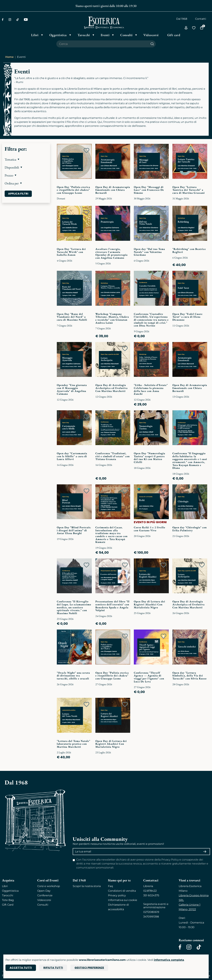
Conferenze (45, 895)
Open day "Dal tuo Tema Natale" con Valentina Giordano (149, 252)
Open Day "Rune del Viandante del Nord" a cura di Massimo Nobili (72, 317)
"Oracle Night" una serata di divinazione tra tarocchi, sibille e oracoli (73, 676)
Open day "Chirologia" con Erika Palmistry (190, 529)
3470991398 (151, 917)
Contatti (201, 19)
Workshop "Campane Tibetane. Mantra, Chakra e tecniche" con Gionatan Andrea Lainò (112, 318)
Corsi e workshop (49, 886)
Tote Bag (8, 900)
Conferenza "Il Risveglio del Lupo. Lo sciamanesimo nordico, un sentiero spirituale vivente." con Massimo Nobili (74, 607)
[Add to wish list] (86, 150)
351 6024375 (151, 895)
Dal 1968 (182, 19)
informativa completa (169, 960)
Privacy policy (117, 895)
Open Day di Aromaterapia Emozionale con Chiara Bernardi (113, 190)
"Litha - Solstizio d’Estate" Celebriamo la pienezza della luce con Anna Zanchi (151, 389)
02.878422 (150, 891)
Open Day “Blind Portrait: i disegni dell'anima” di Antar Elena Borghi (74, 530)
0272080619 (151, 912)
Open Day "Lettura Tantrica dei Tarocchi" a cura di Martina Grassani (189, 190)
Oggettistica (10, 891)
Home (9, 57)
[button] (26, 159)
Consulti (43, 905)
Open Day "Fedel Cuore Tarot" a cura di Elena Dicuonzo (187, 317)
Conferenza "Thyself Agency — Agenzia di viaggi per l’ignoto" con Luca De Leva (149, 677)
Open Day (44, 891)
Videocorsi (44, 900)
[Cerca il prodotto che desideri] (103, 44)
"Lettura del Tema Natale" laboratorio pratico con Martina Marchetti (74, 744)
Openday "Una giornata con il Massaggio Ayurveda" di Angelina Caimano (72, 389)
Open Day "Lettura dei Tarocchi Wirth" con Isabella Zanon (71, 252)
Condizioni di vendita (122, 891)
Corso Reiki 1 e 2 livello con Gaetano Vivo (149, 529)
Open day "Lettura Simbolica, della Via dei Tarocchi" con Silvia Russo (189, 676)
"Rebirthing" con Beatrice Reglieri (189, 250)
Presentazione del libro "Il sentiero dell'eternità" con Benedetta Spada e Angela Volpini (112, 606)
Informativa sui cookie (123, 900)
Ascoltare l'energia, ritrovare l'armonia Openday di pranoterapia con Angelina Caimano (111, 253)
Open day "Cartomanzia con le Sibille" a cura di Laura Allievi (72, 456)
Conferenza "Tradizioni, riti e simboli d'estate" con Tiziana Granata (113, 456)
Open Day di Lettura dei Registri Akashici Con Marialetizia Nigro (149, 604)
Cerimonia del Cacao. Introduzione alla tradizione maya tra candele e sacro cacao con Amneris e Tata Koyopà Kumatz (111, 535)
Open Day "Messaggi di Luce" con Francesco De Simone (149, 190)
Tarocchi (8, 895)
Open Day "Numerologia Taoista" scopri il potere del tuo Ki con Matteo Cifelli (149, 458)
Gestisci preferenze (89, 968)
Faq (110, 886)
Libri (5, 886)
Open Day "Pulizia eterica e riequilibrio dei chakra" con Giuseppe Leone (73, 190)
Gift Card (8, 905)
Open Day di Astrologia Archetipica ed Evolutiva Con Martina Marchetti (111, 388)
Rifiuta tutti (53, 968)
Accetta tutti (21, 968)
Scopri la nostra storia (87, 886)
